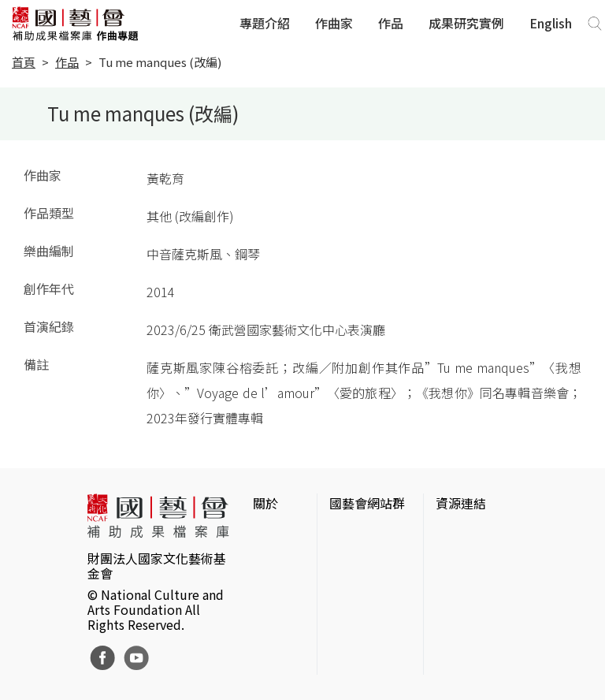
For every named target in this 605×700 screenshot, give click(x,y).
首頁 (24, 62)
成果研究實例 (466, 23)
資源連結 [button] (461, 503)
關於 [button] (265, 503)
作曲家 (334, 23)
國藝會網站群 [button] (367, 503)
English (551, 23)
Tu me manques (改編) (160, 62)
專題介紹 (265, 23)
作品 (391, 23)
